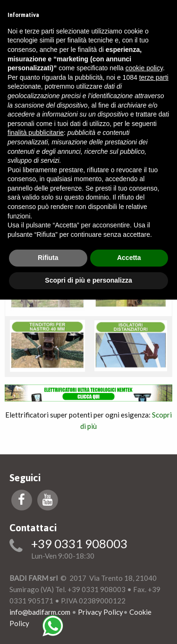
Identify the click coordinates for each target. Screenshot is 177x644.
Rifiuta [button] (48, 258)
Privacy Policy (101, 612)
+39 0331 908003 (79, 544)
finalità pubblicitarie (36, 133)
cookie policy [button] (144, 68)
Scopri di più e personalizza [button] (88, 280)
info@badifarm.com (40, 612)
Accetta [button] (129, 258)
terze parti (154, 77)
